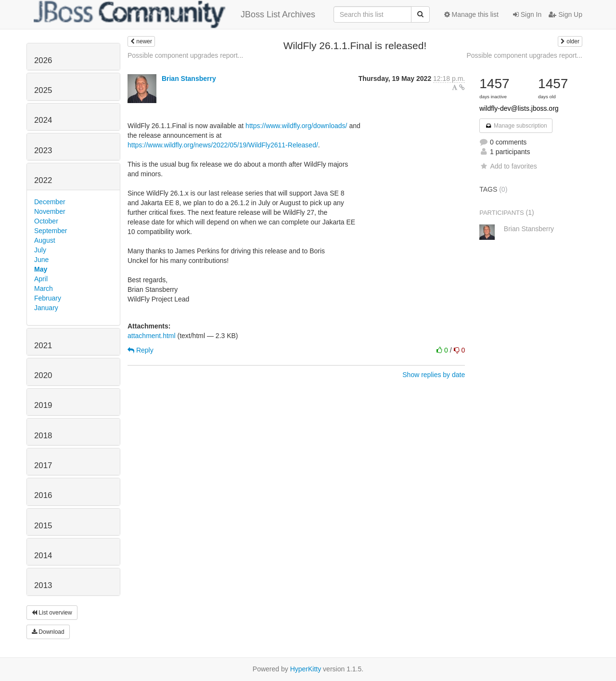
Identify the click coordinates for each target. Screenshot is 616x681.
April (41, 279)
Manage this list (471, 14)
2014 (43, 556)
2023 (43, 151)
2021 (43, 346)
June (41, 260)
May (41, 269)
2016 (43, 495)
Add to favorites (508, 166)
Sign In (527, 14)
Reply (141, 350)
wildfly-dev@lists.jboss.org (519, 108)
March (44, 288)
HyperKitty (306, 669)
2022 (43, 180)
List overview (52, 613)
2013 (43, 585)
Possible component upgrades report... (185, 55)
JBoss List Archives (174, 14)
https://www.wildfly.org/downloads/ (296, 126)
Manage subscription (516, 126)
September (51, 231)
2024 (43, 120)
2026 (43, 60)
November (50, 211)
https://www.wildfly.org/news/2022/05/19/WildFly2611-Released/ (223, 145)
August (45, 240)
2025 (43, 90)
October (46, 221)
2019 (43, 405)
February (48, 298)
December (50, 202)
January (46, 308)
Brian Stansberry (189, 79)
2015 (43, 526)
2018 (43, 436)
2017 (43, 465)
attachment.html (152, 336)
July (40, 250)
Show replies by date (434, 375)
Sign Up (565, 14)
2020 (43, 375)
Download (48, 632)
